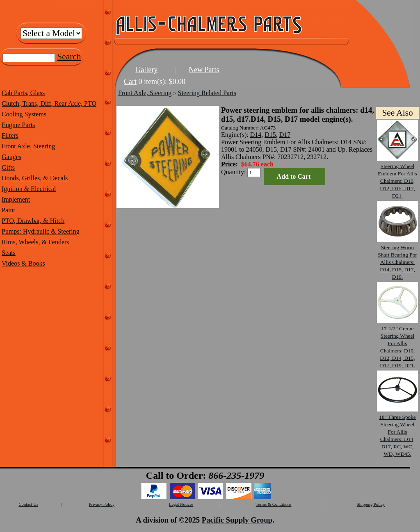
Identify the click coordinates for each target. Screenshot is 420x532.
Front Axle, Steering (28, 146)
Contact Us (28, 504)
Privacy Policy (102, 504)
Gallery (146, 70)
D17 (285, 135)
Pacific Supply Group (237, 520)
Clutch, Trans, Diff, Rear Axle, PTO (49, 103)
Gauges (11, 157)
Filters (10, 135)
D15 (270, 135)
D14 (256, 135)
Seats (9, 253)
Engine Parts (18, 125)
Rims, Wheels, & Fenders (35, 242)
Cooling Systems (24, 114)
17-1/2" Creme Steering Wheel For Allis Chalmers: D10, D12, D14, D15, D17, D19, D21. (397, 343)
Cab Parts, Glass (23, 93)
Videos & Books (23, 263)
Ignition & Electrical (29, 189)
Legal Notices (181, 504)
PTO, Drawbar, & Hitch (33, 221)
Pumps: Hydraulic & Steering (41, 231)
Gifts (8, 167)
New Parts (204, 70)
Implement (16, 199)
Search (69, 57)
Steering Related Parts (207, 93)
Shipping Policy (371, 504)
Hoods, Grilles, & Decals (35, 178)
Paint (8, 210)
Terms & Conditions (274, 504)
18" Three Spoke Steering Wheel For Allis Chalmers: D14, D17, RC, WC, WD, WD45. (397, 432)
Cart (130, 82)
